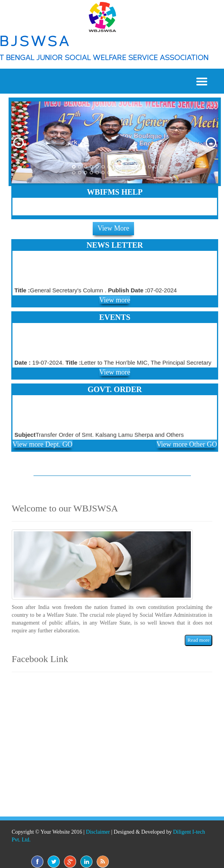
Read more (198, 640)
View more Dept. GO (42, 444)
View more (115, 300)
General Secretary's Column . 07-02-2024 (96, 292)
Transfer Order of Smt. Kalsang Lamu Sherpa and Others (99, 436)
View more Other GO (187, 444)
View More (113, 228)
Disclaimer (98, 832)
